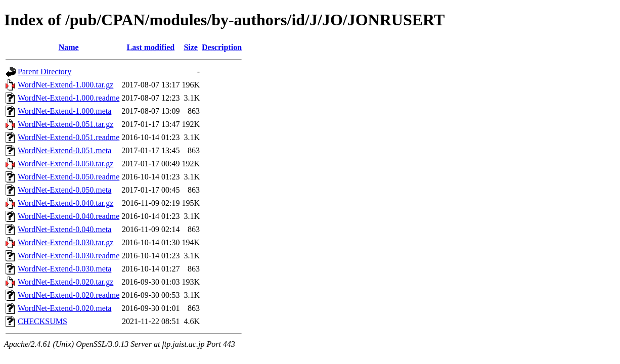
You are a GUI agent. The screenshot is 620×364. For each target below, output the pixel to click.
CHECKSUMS (42, 321)
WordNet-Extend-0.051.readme (69, 137)
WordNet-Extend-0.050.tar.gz (65, 164)
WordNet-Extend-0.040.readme (69, 216)
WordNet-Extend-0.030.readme (69, 256)
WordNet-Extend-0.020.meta (64, 308)
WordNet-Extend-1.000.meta (64, 111)
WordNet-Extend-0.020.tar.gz (65, 282)
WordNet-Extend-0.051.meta (64, 150)
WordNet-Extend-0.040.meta (64, 229)
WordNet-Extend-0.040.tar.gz (65, 203)
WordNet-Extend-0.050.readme (69, 177)
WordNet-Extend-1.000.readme (69, 98)
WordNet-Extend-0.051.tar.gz (65, 124)
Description (222, 47)
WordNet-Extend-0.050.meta (64, 190)
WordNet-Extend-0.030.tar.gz (65, 242)
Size (191, 47)
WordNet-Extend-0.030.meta (64, 269)
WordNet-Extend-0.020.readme (69, 295)
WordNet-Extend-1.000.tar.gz (65, 85)
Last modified (151, 47)
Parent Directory (45, 72)
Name (69, 47)
